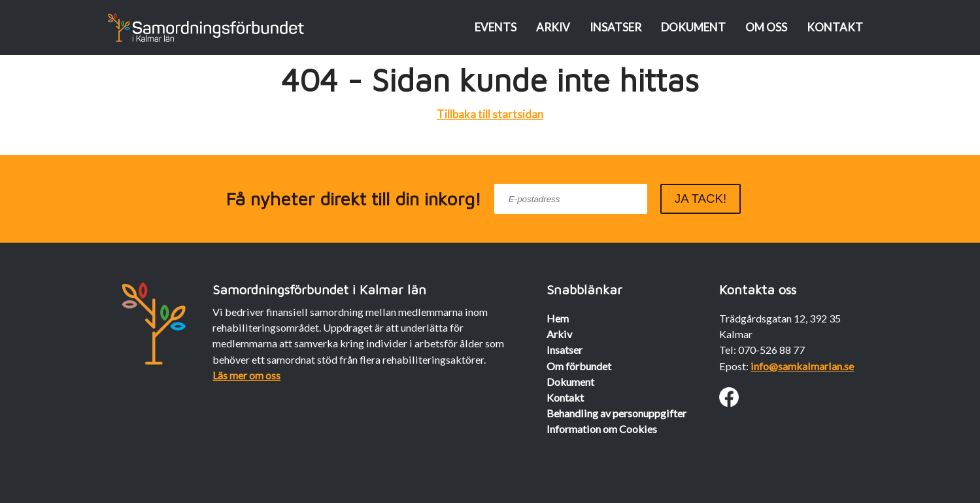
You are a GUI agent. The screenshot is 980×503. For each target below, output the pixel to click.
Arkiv (553, 27)
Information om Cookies (602, 429)
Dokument (693, 27)
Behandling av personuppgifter (617, 413)
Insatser (616, 27)
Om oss (766, 27)
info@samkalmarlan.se (802, 366)
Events (496, 27)
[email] (571, 199)
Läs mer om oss (246, 375)
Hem (558, 318)
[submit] (701, 199)
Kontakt (835, 27)
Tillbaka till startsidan (490, 114)
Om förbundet (579, 366)
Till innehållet (410, 27)
